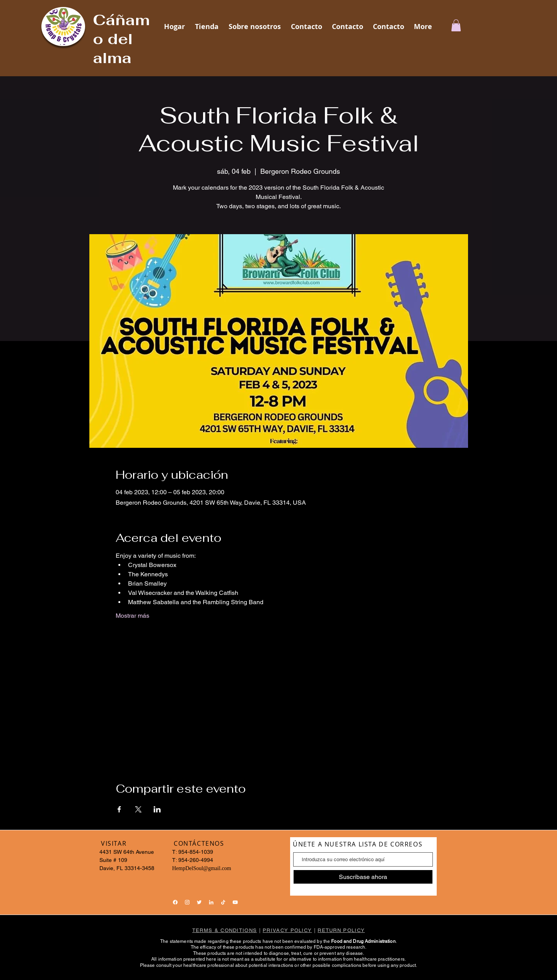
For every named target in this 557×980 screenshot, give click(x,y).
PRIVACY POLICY (287, 930)
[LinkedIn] (211, 902)
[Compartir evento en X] (138, 809)
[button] (456, 25)
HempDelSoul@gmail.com (202, 868)
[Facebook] (175, 902)
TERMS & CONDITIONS (225, 930)
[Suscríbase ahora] (363, 877)
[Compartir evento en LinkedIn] (157, 809)
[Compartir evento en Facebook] (119, 809)
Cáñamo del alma (121, 39)
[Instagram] (187, 902)
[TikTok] (223, 902)
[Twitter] (199, 902)
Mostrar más (132, 616)
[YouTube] (235, 902)
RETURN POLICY (341, 930)
